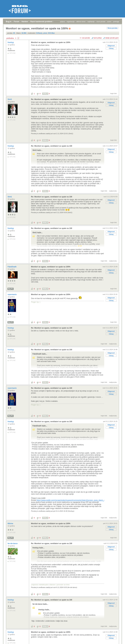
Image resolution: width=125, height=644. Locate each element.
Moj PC (11, 289)
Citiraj (111, 48)
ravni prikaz (98, 38)
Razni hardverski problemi (41, 22)
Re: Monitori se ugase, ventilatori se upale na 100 (52, 99)
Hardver (25, 22)
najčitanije (91, 22)
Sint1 (10, 99)
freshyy (11, 42)
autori (109, 22)
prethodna (10, 38)
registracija (71, 22)
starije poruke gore (112, 38)
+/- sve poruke (85, 38)
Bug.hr (9, 22)
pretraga (116, 22)
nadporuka (113, 191)
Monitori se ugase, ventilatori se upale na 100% (51, 42)
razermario (12, 294)
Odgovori (111, 46)
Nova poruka (112, 28)
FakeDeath (12, 267)
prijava (62, 22)
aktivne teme (81, 22)
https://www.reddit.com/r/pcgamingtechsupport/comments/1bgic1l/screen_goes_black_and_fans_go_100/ (77, 500)
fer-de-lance (13, 543)
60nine (11, 524)
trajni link (114, 93)
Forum (16, 22)
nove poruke (101, 22)
